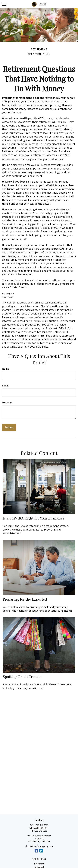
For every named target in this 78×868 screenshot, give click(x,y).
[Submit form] (9, 427)
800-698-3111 (43, 828)
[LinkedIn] (41, 851)
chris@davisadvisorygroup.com (39, 846)
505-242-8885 (42, 825)
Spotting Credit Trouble (22, 676)
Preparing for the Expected (25, 599)
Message (7, 402)
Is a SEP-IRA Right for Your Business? (34, 518)
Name (6, 369)
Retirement (39, 864)
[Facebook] (36, 851)
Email (5, 386)
